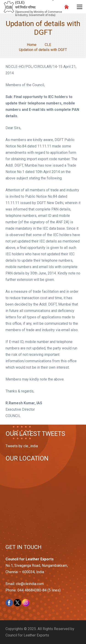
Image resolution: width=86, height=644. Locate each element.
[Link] (9, 7)
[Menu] (80, 7)
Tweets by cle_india (22, 446)
